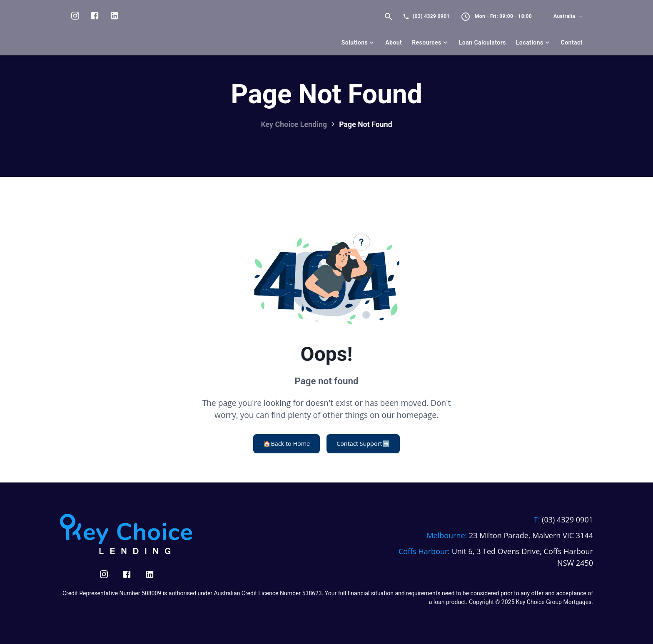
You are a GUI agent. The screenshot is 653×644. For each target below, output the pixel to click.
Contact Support (363, 444)
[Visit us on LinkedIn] (114, 17)
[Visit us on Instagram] (75, 17)
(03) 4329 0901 (431, 16)
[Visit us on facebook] (95, 17)
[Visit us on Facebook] (127, 574)
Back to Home (287, 444)
